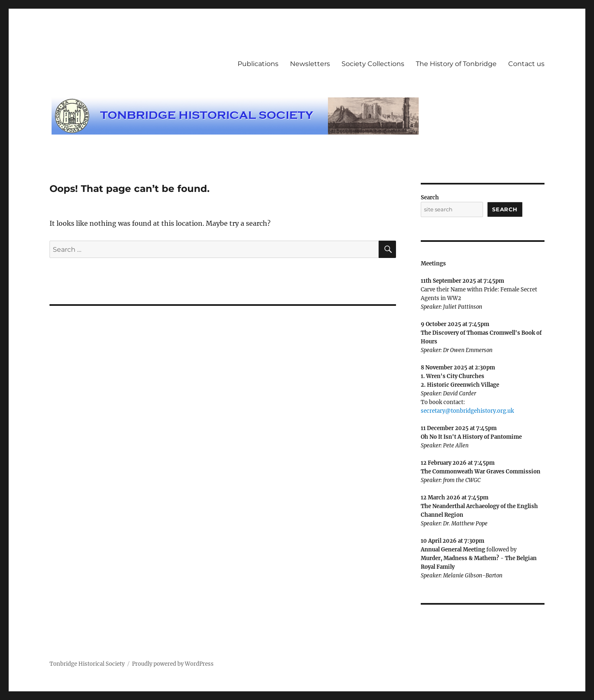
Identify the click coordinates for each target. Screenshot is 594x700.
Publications (258, 64)
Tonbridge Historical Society (87, 664)
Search (430, 197)
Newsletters (310, 64)
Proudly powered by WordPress (173, 664)
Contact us (526, 64)
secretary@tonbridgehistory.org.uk (467, 411)
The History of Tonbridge (456, 64)
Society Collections (373, 64)
